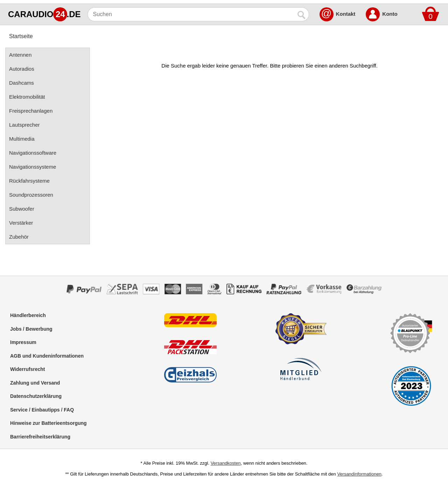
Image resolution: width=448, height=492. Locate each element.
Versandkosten (226, 463)
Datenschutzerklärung (36, 396)
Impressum (23, 342)
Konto (390, 14)
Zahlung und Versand (35, 383)
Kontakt (346, 14)
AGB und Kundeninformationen (47, 356)
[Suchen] (191, 14)
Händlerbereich (28, 315)
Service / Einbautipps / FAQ (42, 410)
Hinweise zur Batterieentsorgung (48, 423)
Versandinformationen (359, 474)
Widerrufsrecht (27, 369)
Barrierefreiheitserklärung (40, 437)
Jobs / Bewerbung (31, 329)
